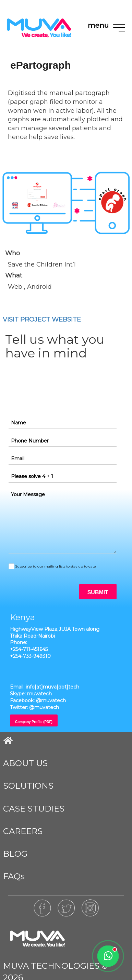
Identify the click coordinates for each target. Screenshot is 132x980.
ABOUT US (25, 763)
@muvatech (51, 700)
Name (19, 423)
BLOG (15, 854)
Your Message (28, 494)
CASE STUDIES (34, 809)
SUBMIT (98, 592)
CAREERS (23, 831)
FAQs (14, 876)
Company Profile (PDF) (34, 722)
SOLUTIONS (28, 786)
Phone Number (30, 441)
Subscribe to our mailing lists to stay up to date (56, 566)
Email (18, 459)
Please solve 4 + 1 (32, 476)
